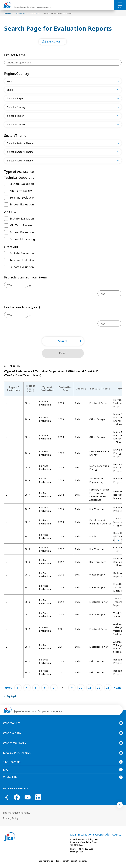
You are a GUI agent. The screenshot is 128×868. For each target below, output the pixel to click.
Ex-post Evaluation (22, 204)
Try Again (12, 696)
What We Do (12, 733)
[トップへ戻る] (120, 805)
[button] (53, 42)
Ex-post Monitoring (22, 239)
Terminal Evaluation (22, 198)
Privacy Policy (11, 818)
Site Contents (12, 762)
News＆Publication (17, 753)
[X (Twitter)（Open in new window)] (6, 797)
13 (108, 688)
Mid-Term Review (21, 191)
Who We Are (12, 723)
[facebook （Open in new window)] (17, 797)
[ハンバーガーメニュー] (120, 4)
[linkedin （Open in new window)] (38, 797)
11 (90, 688)
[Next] (118, 688)
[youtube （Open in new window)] (28, 797)
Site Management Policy (17, 813)
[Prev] (8, 688)
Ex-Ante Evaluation (22, 184)
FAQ (6, 770)
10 (81, 688)
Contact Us (10, 777)
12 (99, 688)
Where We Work (15, 743)
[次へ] (118, 540)
